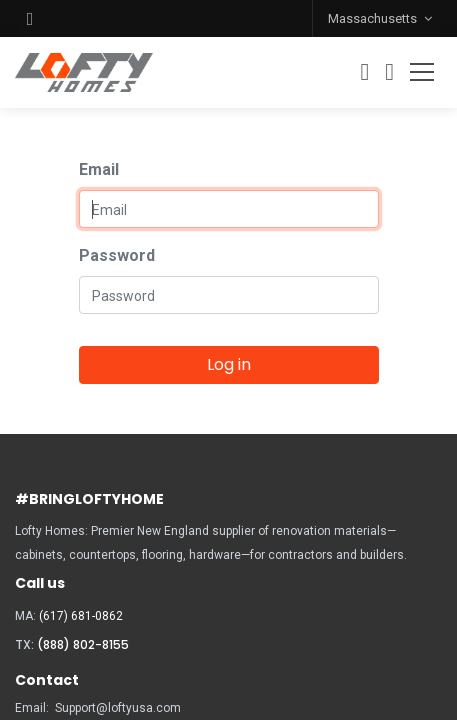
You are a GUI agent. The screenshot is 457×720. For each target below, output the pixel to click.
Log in (229, 364)
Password (117, 255)
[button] (30, 18)
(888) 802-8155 (83, 644)
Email (99, 169)
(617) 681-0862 (81, 616)
